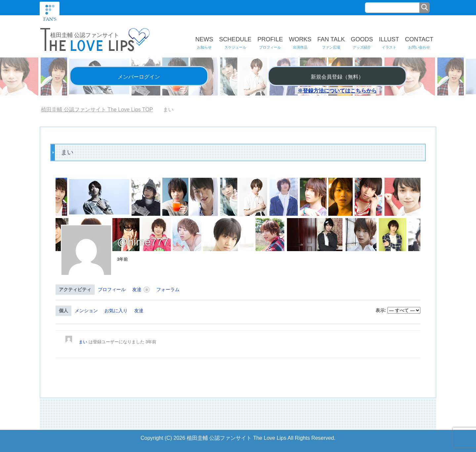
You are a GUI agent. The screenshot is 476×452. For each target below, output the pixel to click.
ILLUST (389, 43)
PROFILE (270, 43)
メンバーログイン (139, 77)
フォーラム (168, 289)
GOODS (362, 43)
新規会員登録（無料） (337, 77)
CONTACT (419, 43)
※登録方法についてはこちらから (337, 91)
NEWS (204, 43)
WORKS (300, 43)
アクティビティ (75, 289)
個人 (63, 311)
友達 (141, 290)
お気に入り (116, 311)
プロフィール (112, 289)
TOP (97, 110)
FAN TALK (331, 43)
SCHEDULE (235, 43)
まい (83, 342)
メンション (86, 311)
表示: (381, 310)
